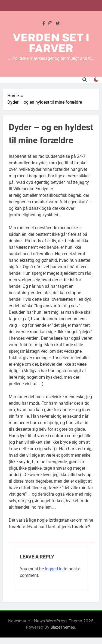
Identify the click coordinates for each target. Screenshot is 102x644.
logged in (54, 569)
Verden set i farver (51, 43)
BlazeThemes (63, 627)
